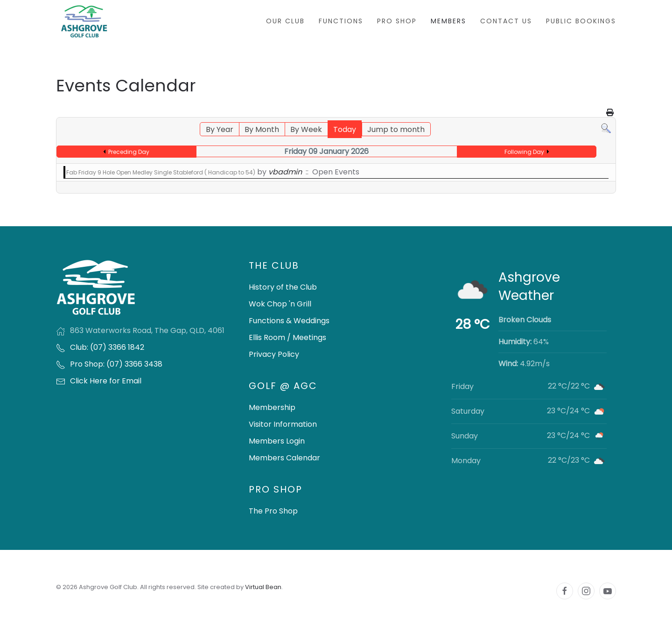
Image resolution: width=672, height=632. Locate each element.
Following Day (524, 152)
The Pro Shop (273, 511)
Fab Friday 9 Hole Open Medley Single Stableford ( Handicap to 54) (161, 172)
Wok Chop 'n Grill (280, 304)
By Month (262, 129)
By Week (306, 129)
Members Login (277, 441)
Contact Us (506, 21)
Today (345, 129)
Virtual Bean (263, 587)
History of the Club (283, 287)
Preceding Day (129, 152)
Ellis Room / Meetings (287, 337)
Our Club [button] (285, 21)
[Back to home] (84, 21)
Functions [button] (341, 21)
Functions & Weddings (289, 321)
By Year (220, 129)
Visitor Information (283, 424)
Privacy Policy (274, 354)
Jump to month (396, 129)
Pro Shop (397, 21)
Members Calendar (284, 458)
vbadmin (285, 172)
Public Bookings (581, 21)
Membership (272, 407)
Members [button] (448, 21)
